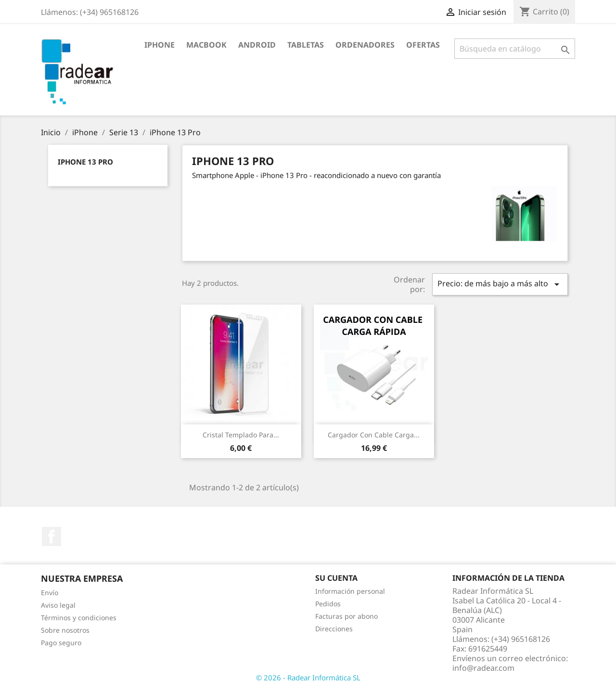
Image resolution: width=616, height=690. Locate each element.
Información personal (350, 591)
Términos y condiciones (79, 618)
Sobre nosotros (65, 630)
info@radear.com (483, 668)
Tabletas (306, 45)
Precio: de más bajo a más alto (500, 284)
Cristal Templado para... (241, 435)
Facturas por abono (346, 616)
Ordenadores (365, 45)
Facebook (51, 537)
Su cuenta (336, 578)
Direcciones (334, 629)
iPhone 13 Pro (85, 162)
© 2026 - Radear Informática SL (308, 677)
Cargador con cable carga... (374, 435)
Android (257, 45)
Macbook (206, 45)
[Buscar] (515, 49)
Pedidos (328, 604)
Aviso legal (58, 605)
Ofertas (423, 45)
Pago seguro (61, 643)
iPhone (160, 45)
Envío (50, 593)
